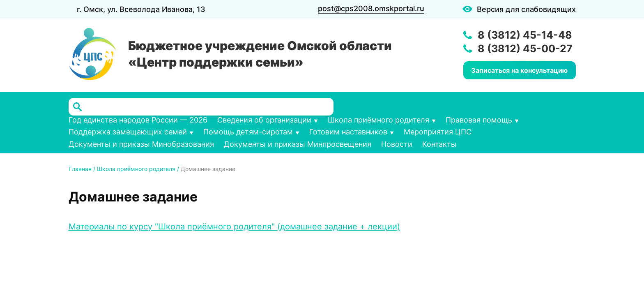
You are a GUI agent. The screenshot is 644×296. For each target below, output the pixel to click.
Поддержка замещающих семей (128, 132)
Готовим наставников (348, 132)
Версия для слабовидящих (526, 9)
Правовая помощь (479, 120)
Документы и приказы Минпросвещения (298, 144)
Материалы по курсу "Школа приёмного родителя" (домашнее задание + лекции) (234, 227)
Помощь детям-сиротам (248, 132)
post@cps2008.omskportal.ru (371, 8)
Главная (80, 169)
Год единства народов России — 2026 (138, 120)
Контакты (439, 144)
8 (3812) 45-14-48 (525, 35)
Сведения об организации (264, 120)
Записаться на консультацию (519, 70)
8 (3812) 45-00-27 (525, 49)
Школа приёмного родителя (378, 120)
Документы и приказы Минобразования (141, 144)
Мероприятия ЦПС (438, 132)
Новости (397, 144)
